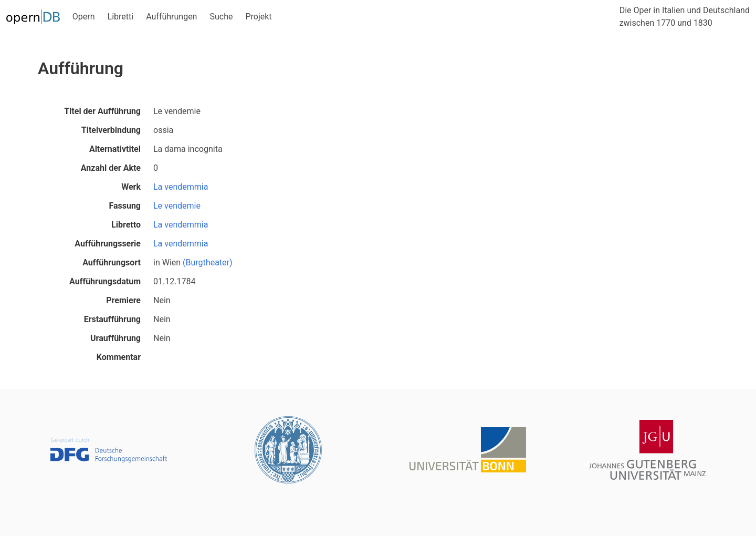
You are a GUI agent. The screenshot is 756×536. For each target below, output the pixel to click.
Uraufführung (115, 338)
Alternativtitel (115, 149)
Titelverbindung (111, 130)
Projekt (258, 17)
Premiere (123, 300)
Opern (84, 17)
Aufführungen (171, 17)
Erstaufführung (112, 319)
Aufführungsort (112, 262)
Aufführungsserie (108, 244)
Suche (221, 17)
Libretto (126, 225)
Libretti (121, 17)
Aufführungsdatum (105, 281)
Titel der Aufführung (102, 111)
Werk (131, 187)
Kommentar (119, 357)
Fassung (125, 206)
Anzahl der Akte (111, 168)
